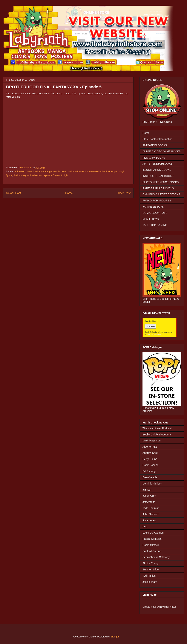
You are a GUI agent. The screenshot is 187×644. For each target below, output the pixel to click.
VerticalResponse (154, 334)
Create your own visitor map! (159, 607)
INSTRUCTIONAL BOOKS (158, 176)
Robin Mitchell (151, 545)
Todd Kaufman (151, 508)
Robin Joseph (151, 465)
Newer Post (14, 193)
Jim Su (147, 490)
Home (69, 193)
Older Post (124, 193)
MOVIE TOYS (151, 219)
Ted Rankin (149, 576)
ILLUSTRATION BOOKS (157, 170)
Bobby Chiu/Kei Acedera (157, 435)
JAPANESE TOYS (153, 207)
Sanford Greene (152, 551)
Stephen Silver (151, 569)
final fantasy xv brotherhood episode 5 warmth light (41, 175)
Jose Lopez (149, 520)
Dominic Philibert (152, 484)
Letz (145, 526)
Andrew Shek (150, 453)
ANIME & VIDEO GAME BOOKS (162, 151)
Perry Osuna (150, 459)
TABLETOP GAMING (155, 225)
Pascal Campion (152, 539)
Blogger (115, 637)
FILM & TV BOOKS (154, 158)
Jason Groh (149, 496)
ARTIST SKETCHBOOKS (157, 164)
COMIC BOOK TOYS (155, 213)
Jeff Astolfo (149, 502)
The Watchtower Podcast (157, 428)
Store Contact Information (157, 139)
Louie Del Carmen (153, 533)
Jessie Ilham (150, 582)
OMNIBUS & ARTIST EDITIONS (161, 194)
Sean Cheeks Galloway (156, 557)
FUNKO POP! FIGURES (157, 201)
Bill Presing (149, 471)
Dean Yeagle (150, 477)
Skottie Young (151, 563)
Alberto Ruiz (150, 447)
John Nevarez (151, 514)
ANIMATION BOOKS (155, 145)
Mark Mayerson (151, 441)
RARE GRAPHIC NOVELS (158, 188)
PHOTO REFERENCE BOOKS (161, 182)
